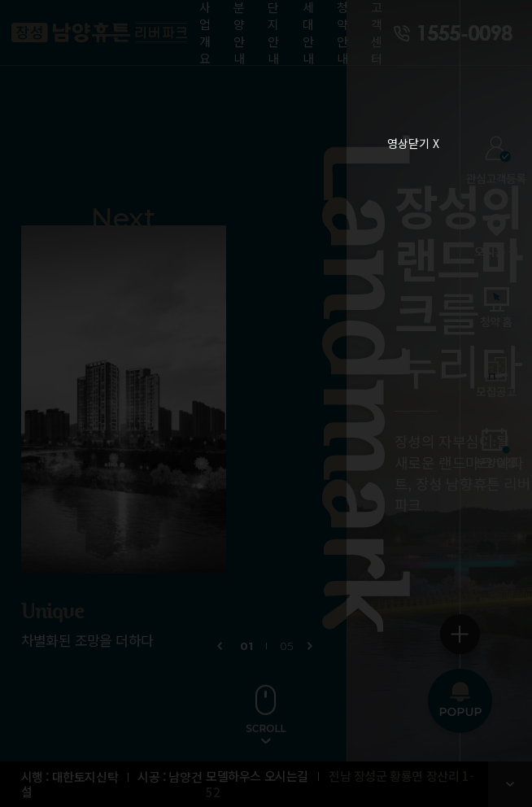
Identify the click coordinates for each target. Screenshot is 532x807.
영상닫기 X (413, 143)
